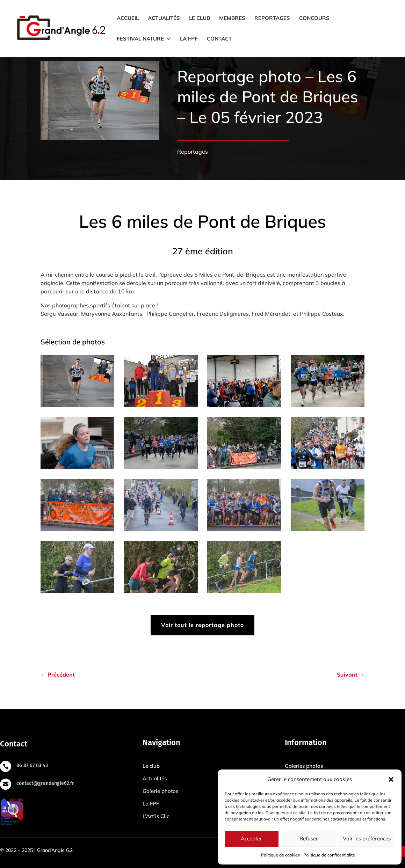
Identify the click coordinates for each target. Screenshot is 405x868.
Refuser (309, 838)
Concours (314, 19)
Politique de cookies (280, 855)
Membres (232, 19)
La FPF (189, 39)
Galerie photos (160, 791)
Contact (219, 39)
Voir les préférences (367, 838)
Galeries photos (304, 766)
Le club (200, 19)
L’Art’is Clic (156, 816)
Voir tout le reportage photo (202, 625)
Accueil (128, 19)
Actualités (164, 19)
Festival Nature (140, 39)
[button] (391, 779)
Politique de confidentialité (329, 855)
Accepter (251, 838)
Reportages (272, 19)
